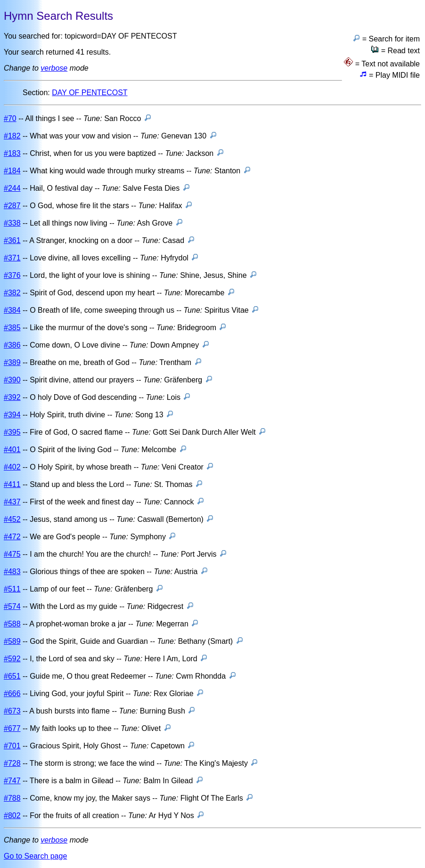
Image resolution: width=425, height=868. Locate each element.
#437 (12, 502)
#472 (12, 537)
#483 (12, 572)
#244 (12, 188)
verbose (54, 68)
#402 (12, 467)
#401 (12, 450)
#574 (12, 606)
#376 (12, 275)
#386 (12, 345)
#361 (12, 240)
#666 (12, 694)
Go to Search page (35, 856)
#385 (12, 328)
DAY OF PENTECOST (90, 93)
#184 (12, 171)
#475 (12, 554)
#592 (12, 659)
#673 (12, 711)
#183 (12, 153)
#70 (10, 118)
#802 (12, 815)
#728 (12, 763)
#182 (12, 136)
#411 (12, 484)
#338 (12, 223)
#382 (12, 293)
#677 (12, 728)
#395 (12, 432)
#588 (12, 624)
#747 (12, 781)
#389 (12, 362)
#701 (12, 746)
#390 (12, 380)
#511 (12, 589)
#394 (12, 415)
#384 (12, 310)
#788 (12, 798)
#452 (12, 519)
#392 (12, 397)
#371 (12, 258)
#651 (12, 676)
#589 (12, 641)
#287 (12, 206)
